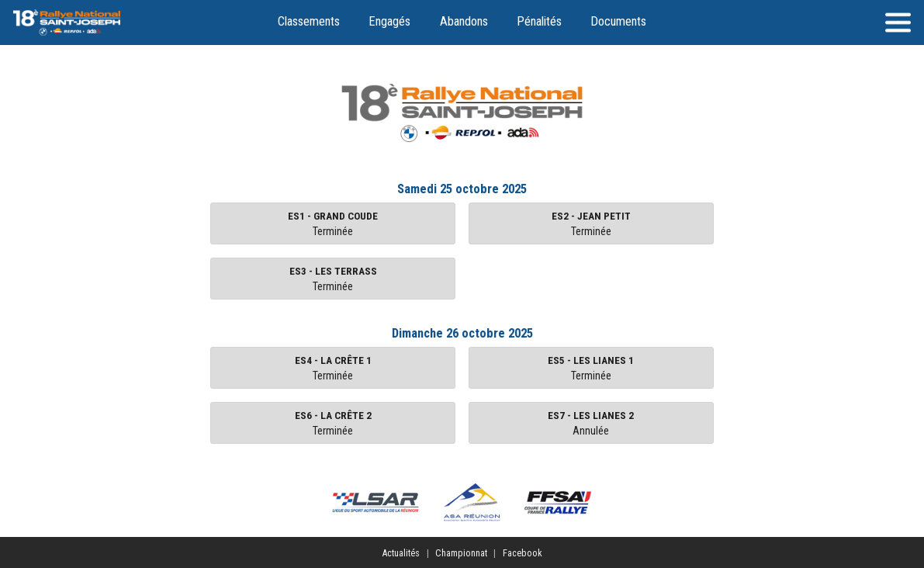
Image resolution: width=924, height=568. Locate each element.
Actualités (401, 553)
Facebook (523, 553)
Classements (309, 21)
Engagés (389, 21)
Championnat (461, 553)
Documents (618, 21)
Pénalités (539, 21)
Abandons (464, 21)
